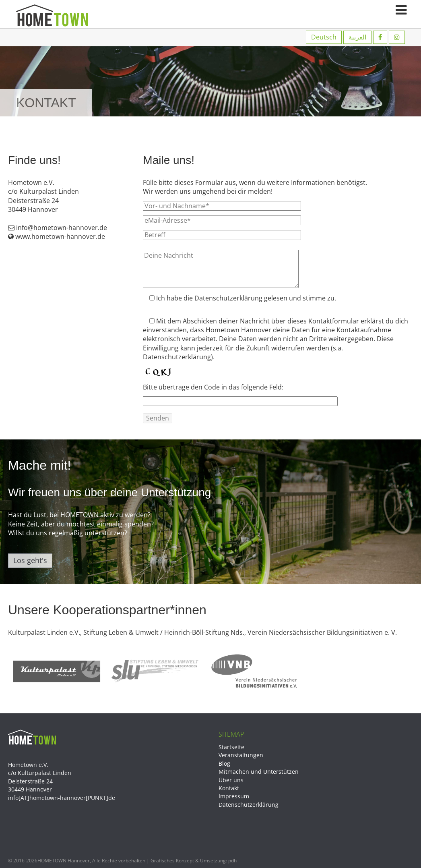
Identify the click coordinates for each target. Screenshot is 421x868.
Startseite (231, 747)
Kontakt (229, 788)
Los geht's (30, 560)
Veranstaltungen (241, 755)
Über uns (231, 780)
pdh (232, 861)
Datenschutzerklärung (249, 805)
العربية (357, 37)
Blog (224, 763)
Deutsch (324, 37)
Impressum (234, 796)
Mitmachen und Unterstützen (259, 772)
